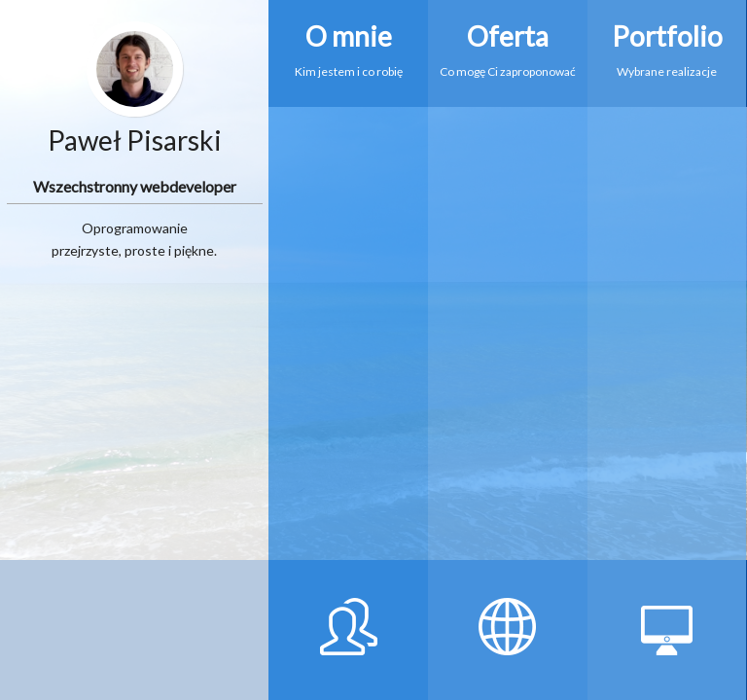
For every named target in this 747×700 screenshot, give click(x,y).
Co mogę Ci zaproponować (508, 39)
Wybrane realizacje (667, 39)
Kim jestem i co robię (348, 39)
